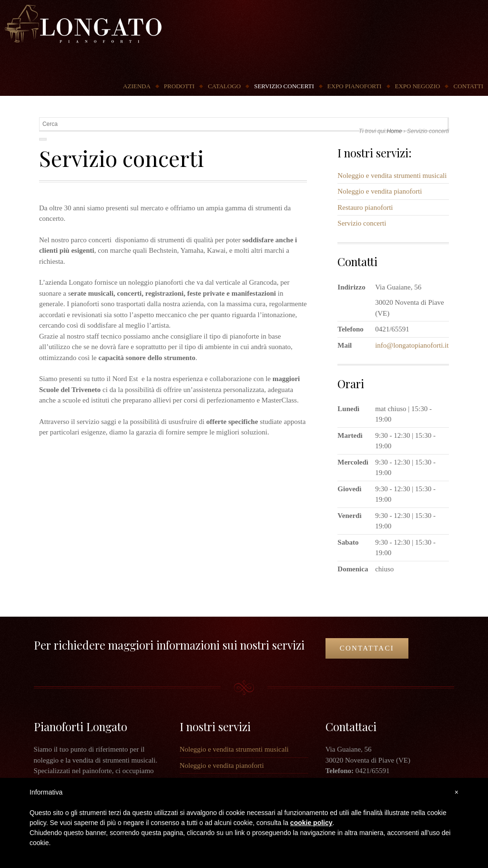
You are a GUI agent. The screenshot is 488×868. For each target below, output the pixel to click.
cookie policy (311, 823)
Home (394, 131)
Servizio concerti (284, 86)
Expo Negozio (418, 86)
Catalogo (224, 86)
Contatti (468, 86)
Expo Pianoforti (355, 86)
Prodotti (179, 86)
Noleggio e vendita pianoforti (380, 191)
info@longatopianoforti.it (412, 345)
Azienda (137, 86)
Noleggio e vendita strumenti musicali (392, 176)
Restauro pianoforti (365, 207)
